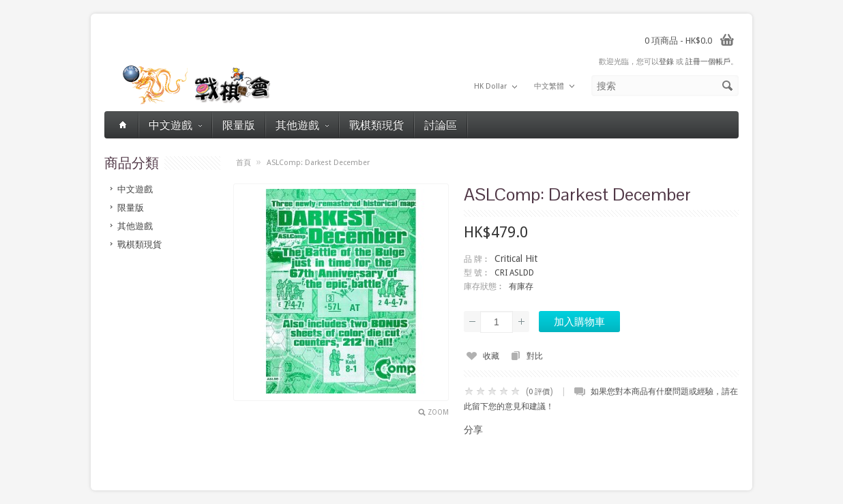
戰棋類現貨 (376, 124)
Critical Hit (516, 258)
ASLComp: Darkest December (318, 163)
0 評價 (539, 392)
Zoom (438, 412)
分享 (473, 430)
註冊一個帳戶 (708, 62)
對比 (535, 356)
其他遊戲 (302, 124)
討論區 (441, 124)
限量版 (239, 124)
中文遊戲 (175, 124)
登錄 (666, 62)
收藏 (491, 356)
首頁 (243, 163)
